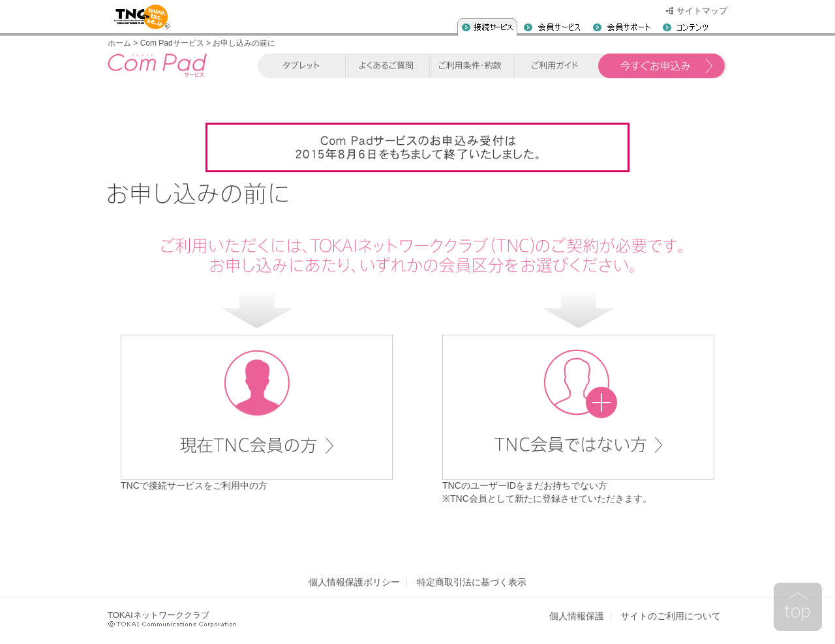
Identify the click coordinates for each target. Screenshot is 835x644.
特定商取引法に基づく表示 (472, 582)
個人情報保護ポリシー (354, 582)
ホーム (119, 43)
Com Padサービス (172, 43)
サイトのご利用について (671, 616)
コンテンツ (685, 27)
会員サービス (552, 27)
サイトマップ (702, 11)
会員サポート (621, 27)
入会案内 (487, 27)
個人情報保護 (577, 616)
